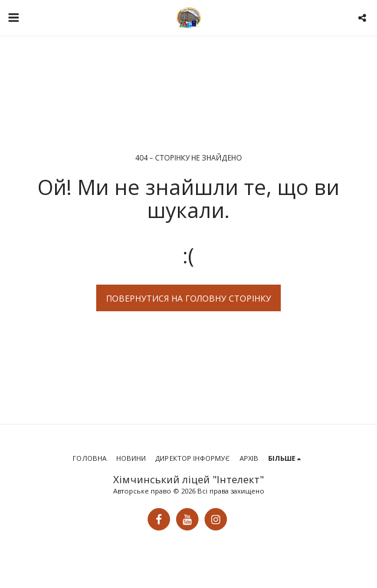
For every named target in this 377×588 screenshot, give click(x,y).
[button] (13, 17)
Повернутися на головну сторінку (189, 298)
